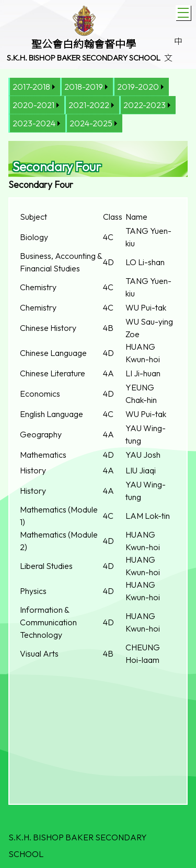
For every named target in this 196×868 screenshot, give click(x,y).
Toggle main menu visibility (184, 11)
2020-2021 (33, 105)
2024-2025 (91, 123)
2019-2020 (138, 87)
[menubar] (98, 105)
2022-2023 (145, 105)
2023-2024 (34, 123)
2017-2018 (31, 87)
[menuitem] (34, 87)
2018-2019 (84, 87)
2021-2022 (89, 105)
